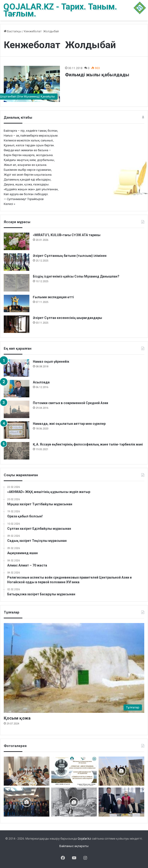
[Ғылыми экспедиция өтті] (17, 303)
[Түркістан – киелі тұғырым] (74, 771)
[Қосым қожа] (74, 668)
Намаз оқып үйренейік (51, 362)
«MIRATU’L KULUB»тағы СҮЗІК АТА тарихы (67, 235)
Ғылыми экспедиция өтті (53, 297)
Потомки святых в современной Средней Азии (71, 403)
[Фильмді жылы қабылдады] (32, 84)
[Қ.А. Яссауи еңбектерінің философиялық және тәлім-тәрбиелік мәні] (17, 451)
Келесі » (9, 204)
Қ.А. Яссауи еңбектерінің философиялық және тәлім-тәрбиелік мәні (88, 444)
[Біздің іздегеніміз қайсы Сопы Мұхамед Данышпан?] (17, 283)
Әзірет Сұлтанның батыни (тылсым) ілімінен (70, 256)
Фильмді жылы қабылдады (97, 75)
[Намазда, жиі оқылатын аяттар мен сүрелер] (17, 430)
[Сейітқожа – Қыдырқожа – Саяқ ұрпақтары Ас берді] (27, 771)
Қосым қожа (17, 718)
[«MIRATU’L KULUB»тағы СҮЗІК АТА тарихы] (17, 241)
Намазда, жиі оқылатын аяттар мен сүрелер (69, 424)
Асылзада (41, 382)
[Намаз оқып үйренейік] (17, 368)
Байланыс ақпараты (74, 846)
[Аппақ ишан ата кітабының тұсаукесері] (121, 802)
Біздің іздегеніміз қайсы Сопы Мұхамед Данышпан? (76, 276)
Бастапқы (13, 31)
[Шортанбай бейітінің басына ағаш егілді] (121, 771)
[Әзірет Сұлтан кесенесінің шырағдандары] (17, 324)
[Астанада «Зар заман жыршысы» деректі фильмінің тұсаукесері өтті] (27, 802)
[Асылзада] (17, 389)
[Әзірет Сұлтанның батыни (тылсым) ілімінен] (17, 262)
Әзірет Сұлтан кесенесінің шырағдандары (67, 318)
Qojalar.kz (84, 839)
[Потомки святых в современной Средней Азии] (17, 409)
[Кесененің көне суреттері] (74, 802)
